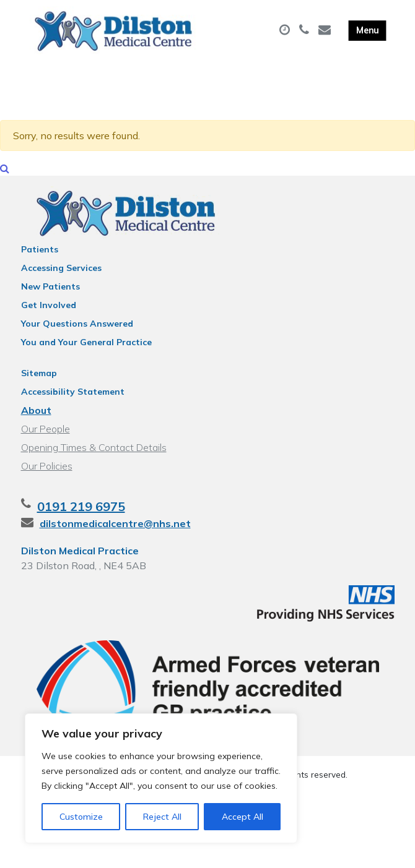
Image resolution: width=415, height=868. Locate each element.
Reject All (162, 817)
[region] (161, 778)
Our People (46, 431)
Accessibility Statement (73, 394)
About (36, 413)
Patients (40, 252)
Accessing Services (61, 270)
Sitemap (39, 376)
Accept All (242, 817)
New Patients (50, 289)
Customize (81, 817)
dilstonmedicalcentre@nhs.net (115, 526)
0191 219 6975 (81, 509)
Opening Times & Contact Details (94, 450)
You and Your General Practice (86, 345)
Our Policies (47, 468)
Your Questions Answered (77, 326)
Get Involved (49, 307)
